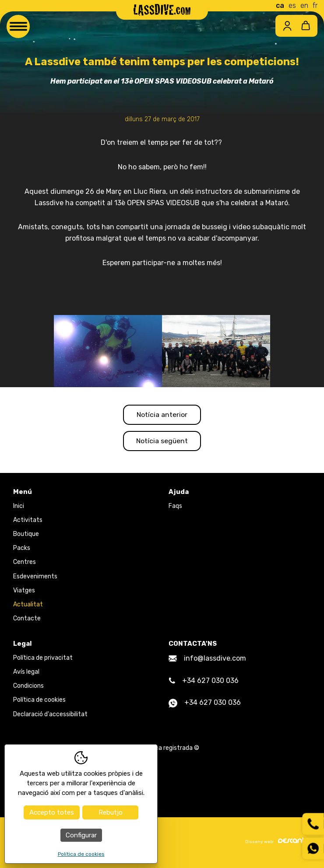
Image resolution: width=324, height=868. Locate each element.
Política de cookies (39, 702)
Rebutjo (111, 812)
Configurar (81, 835)
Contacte (27, 620)
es (292, 5)
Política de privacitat (43, 659)
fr (315, 5)
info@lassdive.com (207, 660)
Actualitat (28, 606)
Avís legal (26, 673)
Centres (25, 564)
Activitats (28, 521)
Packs (22, 550)
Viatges (24, 592)
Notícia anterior (162, 415)
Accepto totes (52, 812)
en (304, 5)
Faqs (175, 507)
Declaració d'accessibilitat (50, 716)
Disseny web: (278, 843)
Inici (19, 507)
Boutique (26, 535)
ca (280, 5)
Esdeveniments (35, 578)
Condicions (28, 688)
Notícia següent (162, 442)
